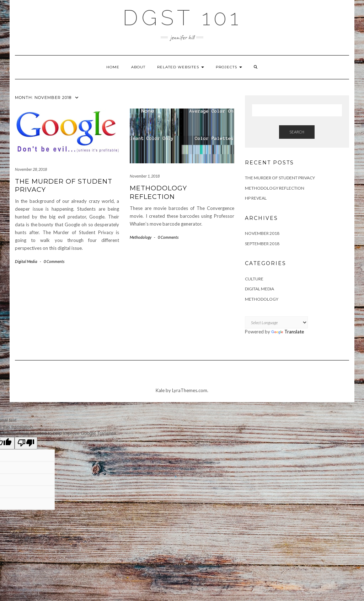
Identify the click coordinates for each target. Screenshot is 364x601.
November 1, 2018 (145, 176)
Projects (229, 67)
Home (113, 67)
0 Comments (54, 261)
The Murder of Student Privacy (280, 178)
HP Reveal (256, 198)
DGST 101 (182, 18)
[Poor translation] (26, 443)
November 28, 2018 (31, 169)
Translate (288, 332)
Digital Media (26, 261)
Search (297, 132)
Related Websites (181, 67)
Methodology (141, 237)
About (138, 67)
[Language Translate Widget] (276, 322)
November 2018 (262, 233)
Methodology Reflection (158, 192)
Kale (160, 390)
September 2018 (262, 244)
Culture (254, 279)
